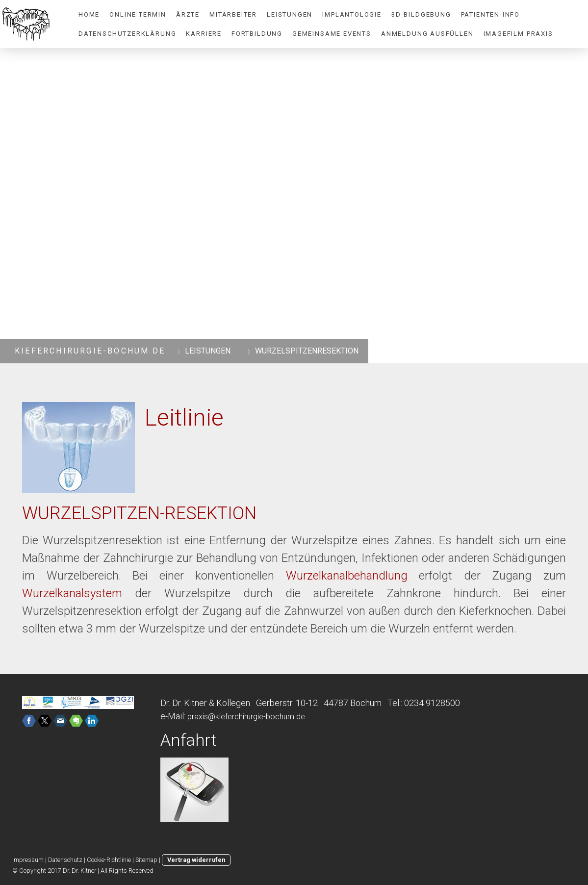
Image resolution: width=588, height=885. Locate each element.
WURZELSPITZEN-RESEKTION (139, 513)
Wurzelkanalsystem (72, 593)
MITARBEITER (233, 14)
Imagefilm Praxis (518, 34)
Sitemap (146, 860)
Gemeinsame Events (332, 34)
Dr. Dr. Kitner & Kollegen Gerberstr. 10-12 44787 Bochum (271, 703)
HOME (89, 14)
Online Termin (138, 14)
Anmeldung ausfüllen (427, 34)
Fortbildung (257, 34)
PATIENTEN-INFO (490, 14)
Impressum (28, 860)
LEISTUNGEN (290, 14)
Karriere (204, 34)
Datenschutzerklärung (127, 34)
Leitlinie (184, 417)
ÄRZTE (188, 14)
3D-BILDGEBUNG (421, 14)
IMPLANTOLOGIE (352, 14)
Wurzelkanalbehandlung (347, 576)
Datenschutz (65, 860)
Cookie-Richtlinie (109, 860)
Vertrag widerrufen (196, 860)
